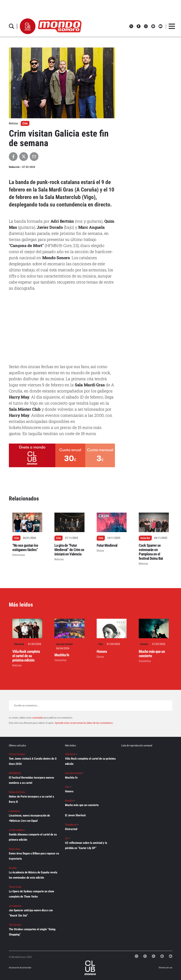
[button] (28, 26)
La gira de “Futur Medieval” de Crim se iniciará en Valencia (69, 550)
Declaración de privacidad (18, 968)
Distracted (71, 829)
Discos (100, 551)
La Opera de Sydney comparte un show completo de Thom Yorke (31, 894)
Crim (25, 123)
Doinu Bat (145, 538)
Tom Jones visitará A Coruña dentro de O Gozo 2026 (33, 761)
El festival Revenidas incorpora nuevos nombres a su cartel (31, 780)
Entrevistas (19, 555)
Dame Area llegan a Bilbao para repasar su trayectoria (34, 856)
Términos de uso (165, 968)
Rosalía (144, 644)
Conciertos (60, 660)
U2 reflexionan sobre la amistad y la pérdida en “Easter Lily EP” (86, 845)
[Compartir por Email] (34, 157)
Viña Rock (19, 644)
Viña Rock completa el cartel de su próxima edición (26, 656)
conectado (38, 718)
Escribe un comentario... (27, 706)
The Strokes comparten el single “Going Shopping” (32, 932)
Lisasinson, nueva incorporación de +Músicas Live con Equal (29, 818)
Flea (101, 644)
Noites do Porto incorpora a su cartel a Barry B (31, 799)
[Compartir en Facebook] (13, 157)
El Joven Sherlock (75, 815)
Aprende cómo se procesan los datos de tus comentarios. (84, 723)
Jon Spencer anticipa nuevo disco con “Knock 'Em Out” (31, 913)
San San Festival (64, 644)
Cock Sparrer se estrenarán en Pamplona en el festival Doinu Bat (151, 552)
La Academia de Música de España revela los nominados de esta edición (33, 875)
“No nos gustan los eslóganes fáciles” (25, 548)
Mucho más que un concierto (152, 654)
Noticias (59, 559)
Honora (102, 652)
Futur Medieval (107, 545)
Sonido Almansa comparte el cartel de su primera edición (33, 837)
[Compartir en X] (24, 157)
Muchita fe (62, 655)
